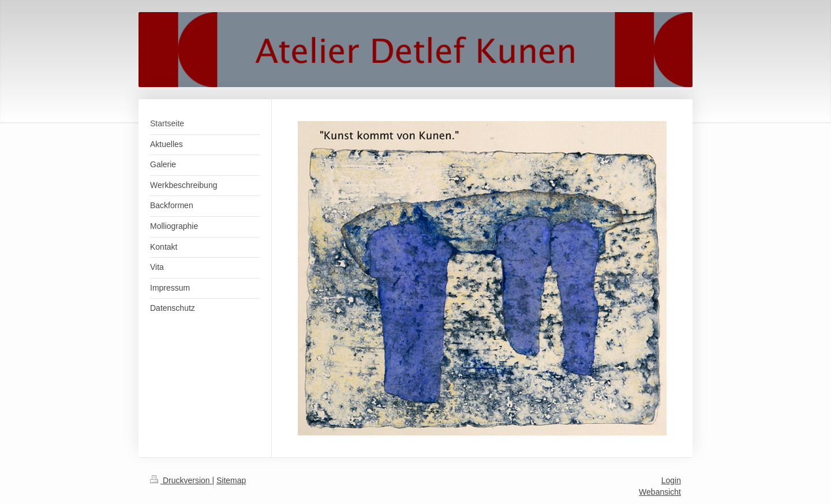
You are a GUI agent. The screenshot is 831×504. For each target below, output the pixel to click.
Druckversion (181, 480)
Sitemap (231, 480)
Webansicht (660, 492)
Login (671, 480)
